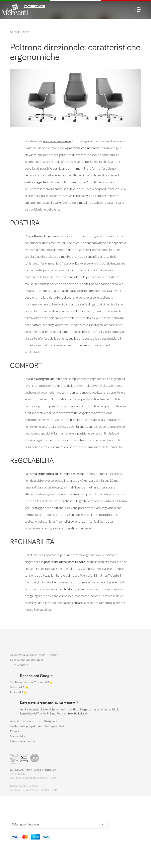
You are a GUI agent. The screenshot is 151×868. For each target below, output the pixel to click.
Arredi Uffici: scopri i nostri (34, 721)
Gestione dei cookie (23, 741)
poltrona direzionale (57, 141)
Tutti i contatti (19, 665)
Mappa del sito (19, 736)
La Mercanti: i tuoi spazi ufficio (38, 726)
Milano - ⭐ (19, 687)
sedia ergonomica (86, 291)
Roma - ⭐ (19, 692)
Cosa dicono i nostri (27, 660)
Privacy (15, 731)
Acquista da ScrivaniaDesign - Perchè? (34, 655)
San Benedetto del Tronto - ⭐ (31, 682)
